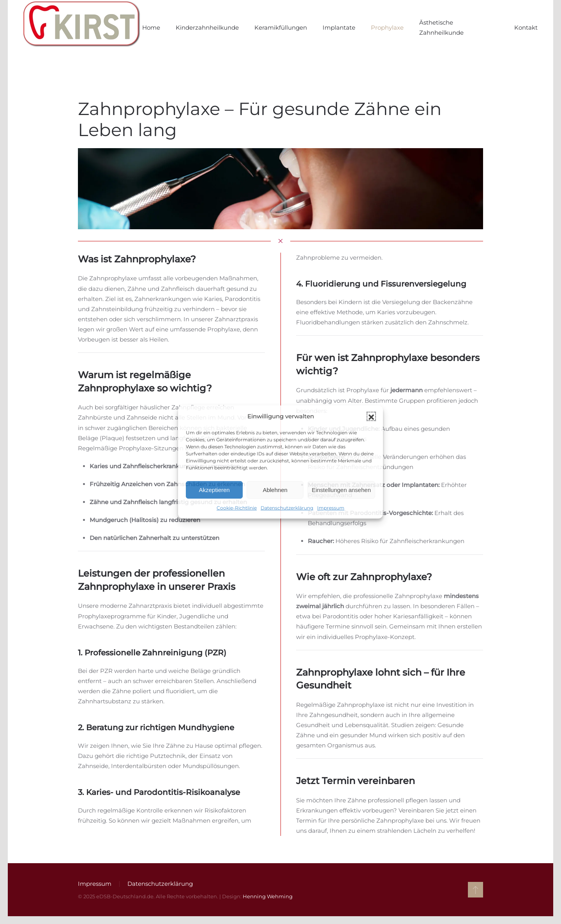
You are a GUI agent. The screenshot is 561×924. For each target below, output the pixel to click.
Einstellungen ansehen (341, 490)
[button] (371, 416)
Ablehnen (275, 490)
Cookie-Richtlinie (237, 508)
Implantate (339, 27)
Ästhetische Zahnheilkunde (441, 27)
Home (151, 27)
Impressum (331, 508)
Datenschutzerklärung (287, 508)
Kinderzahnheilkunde (207, 27)
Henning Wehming (266, 896)
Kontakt (526, 27)
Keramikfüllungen (281, 27)
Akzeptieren (214, 490)
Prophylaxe (387, 27)
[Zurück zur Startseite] (83, 28)
